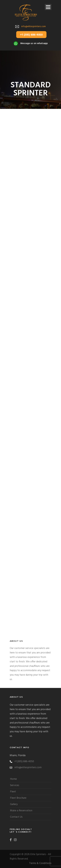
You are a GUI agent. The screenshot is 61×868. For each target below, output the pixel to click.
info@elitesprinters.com (34, 26)
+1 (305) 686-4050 (31, 35)
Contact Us (16, 817)
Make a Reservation (21, 811)
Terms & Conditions (40, 863)
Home (13, 779)
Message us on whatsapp (34, 43)
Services (15, 785)
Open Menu (48, 7)
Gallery (14, 804)
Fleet (13, 792)
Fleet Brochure (18, 798)
